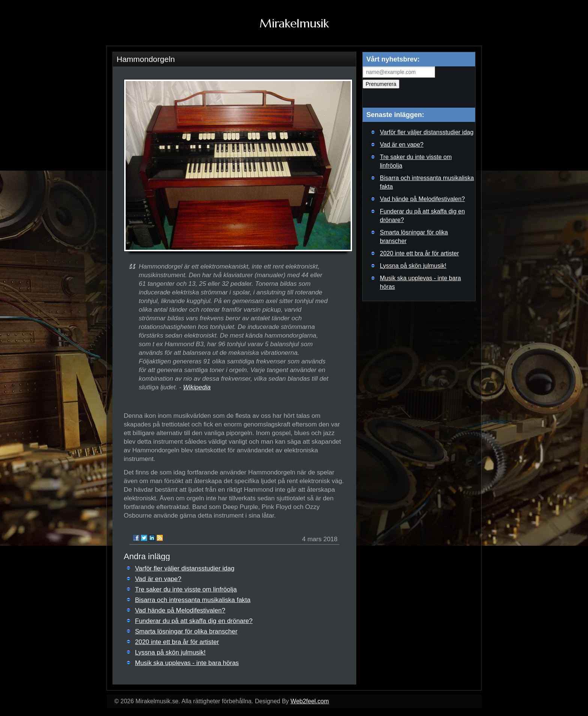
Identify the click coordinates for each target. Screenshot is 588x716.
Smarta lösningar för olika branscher (186, 631)
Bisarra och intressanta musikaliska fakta (193, 600)
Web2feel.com (310, 701)
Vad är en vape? (158, 579)
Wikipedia (197, 387)
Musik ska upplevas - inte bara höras (187, 663)
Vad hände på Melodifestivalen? (180, 610)
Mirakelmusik (294, 23)
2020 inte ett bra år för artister (177, 642)
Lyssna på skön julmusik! (170, 652)
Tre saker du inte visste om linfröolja (186, 589)
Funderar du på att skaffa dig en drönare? (194, 621)
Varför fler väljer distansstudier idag (185, 568)
